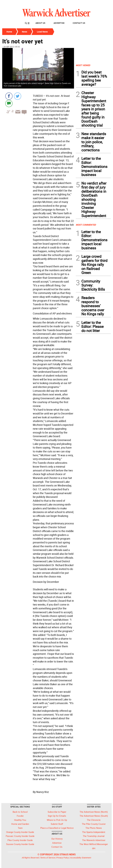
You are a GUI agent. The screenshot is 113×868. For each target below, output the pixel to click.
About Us (40, 23)
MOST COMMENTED (86, 225)
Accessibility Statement (81, 858)
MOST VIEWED (83, 65)
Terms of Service (48, 858)
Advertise (59, 23)
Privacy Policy (63, 858)
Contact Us (79, 23)
